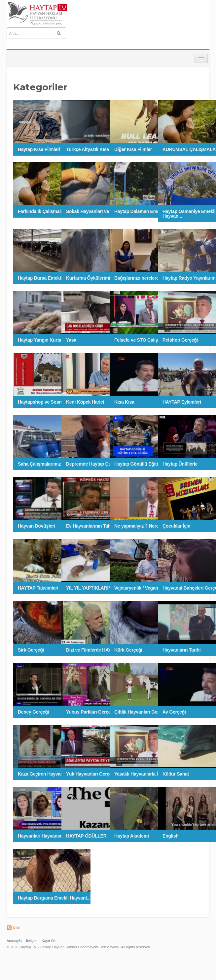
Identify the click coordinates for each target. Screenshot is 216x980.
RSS (14, 928)
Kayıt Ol (48, 941)
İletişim (32, 941)
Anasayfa (14, 941)
